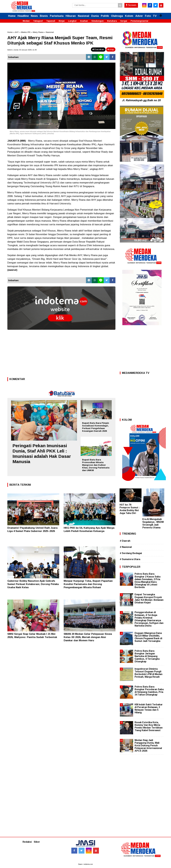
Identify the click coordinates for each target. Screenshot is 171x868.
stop (111, 49)
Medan (26, 21)
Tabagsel (38, 21)
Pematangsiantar (140, 21)
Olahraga (117, 16)
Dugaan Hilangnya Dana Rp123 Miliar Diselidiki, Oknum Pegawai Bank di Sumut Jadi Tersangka (148, 637)
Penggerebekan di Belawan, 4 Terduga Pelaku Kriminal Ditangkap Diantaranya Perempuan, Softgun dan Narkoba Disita (149, 619)
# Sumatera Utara (130, 559)
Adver (139, 16)
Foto (148, 16)
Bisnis (44, 16)
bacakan (98, 49)
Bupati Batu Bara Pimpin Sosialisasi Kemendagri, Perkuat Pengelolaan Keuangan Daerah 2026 (96, 427)
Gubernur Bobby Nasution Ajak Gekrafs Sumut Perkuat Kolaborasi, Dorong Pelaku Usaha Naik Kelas (33, 584)
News (34, 16)
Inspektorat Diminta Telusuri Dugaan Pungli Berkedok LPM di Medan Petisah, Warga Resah (149, 673)
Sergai (124, 21)
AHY (17, 32)
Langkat (72, 21)
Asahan (84, 21)
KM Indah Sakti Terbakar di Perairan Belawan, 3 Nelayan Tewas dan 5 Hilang (149, 709)
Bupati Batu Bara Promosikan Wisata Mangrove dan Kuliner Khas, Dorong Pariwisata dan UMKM (96, 465)
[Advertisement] (61, 354)
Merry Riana (38, 32)
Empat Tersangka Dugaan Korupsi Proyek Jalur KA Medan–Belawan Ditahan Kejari (149, 599)
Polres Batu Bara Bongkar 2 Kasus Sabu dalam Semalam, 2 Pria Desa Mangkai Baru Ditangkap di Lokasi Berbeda (148, 581)
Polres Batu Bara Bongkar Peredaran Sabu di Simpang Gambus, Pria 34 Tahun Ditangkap (149, 691)
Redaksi (27, 842)
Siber (37, 842)
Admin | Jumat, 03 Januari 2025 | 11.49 (22, 50)
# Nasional (126, 547)
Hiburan (71, 16)
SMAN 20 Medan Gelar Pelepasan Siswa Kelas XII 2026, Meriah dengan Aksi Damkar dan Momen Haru (88, 637)
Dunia (95, 16)
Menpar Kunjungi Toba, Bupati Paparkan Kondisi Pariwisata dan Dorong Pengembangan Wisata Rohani (88, 584)
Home (12, 16)
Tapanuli (51, 21)
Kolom (129, 16)
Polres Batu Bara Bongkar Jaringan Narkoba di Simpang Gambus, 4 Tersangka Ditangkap (147, 656)
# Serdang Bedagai (131, 553)
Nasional (84, 16)
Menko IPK (26, 32)
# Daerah (125, 541)
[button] (161, 14)
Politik (105, 16)
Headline (23, 16)
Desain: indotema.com (85, 864)
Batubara (112, 21)
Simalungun (98, 21)
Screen (131, 5)
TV (155, 16)
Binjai (62, 21)
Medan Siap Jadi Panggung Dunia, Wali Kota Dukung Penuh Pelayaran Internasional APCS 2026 (148, 746)
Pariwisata (57, 16)
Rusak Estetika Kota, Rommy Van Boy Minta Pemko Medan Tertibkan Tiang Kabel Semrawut (149, 726)
